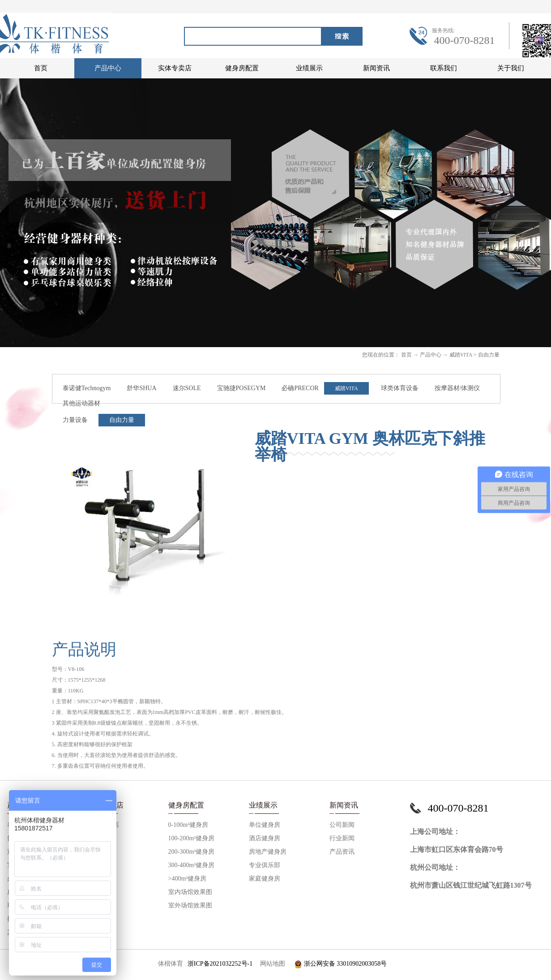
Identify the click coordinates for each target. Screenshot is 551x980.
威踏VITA (461, 355)
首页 (41, 68)
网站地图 (271, 964)
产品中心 (431, 355)
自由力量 (489, 355)
